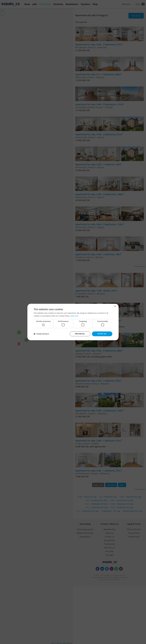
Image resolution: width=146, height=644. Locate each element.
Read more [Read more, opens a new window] (74, 316)
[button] (41, 334)
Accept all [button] (102, 334)
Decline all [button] (80, 334)
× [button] (115, 306)
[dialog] (73, 322)
